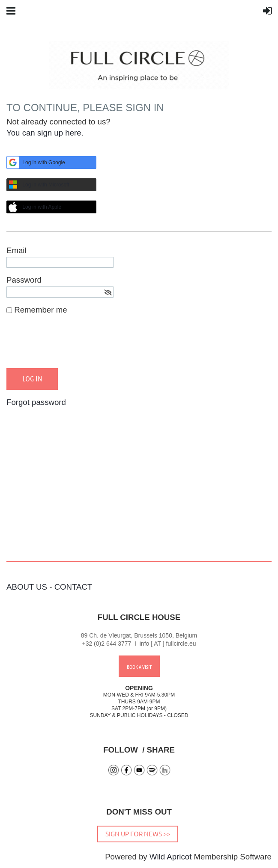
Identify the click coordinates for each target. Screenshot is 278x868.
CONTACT (73, 587)
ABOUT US (27, 587)
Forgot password (36, 402)
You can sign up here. (45, 133)
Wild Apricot (171, 857)
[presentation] (72, 345)
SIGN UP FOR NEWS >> (138, 834)
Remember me (40, 310)
